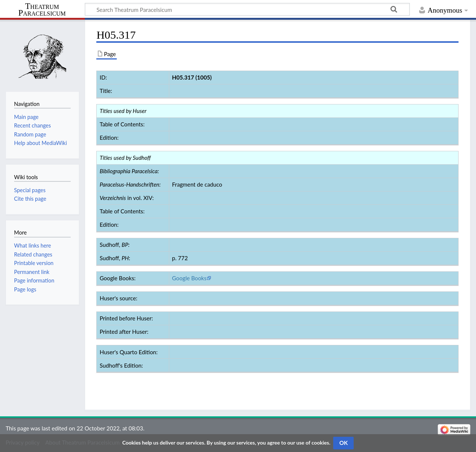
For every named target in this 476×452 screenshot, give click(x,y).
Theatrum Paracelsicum (42, 10)
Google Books (189, 278)
